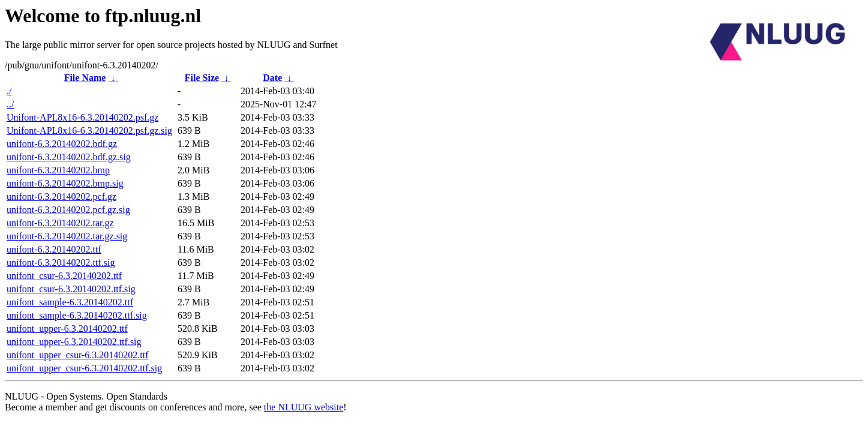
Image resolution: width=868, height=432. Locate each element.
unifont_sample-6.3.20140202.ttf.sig (77, 315)
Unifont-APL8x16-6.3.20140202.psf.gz (82, 117)
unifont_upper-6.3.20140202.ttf (67, 328)
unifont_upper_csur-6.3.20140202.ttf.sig (84, 368)
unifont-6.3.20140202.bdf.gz (62, 144)
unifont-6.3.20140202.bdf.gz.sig (69, 157)
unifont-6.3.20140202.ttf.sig (61, 262)
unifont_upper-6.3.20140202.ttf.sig (74, 342)
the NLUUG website (304, 407)
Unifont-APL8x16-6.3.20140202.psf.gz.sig (89, 130)
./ (9, 91)
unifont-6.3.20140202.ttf (54, 249)
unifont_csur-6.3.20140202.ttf (64, 276)
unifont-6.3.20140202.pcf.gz (61, 196)
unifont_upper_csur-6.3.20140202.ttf (78, 355)
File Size (202, 78)
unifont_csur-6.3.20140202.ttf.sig (71, 289)
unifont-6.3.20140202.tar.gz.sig (67, 236)
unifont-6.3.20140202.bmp (58, 170)
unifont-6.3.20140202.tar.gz (60, 223)
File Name (85, 78)
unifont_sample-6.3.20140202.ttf (70, 302)
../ (10, 104)
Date (272, 78)
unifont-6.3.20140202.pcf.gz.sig (68, 210)
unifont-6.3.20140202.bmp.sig (65, 183)
